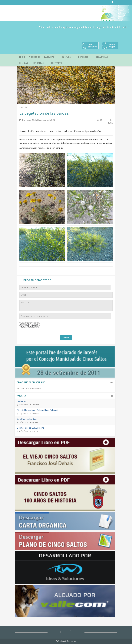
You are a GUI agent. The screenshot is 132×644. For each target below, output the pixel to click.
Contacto (57, 63)
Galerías (23, 63)
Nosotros (35, 57)
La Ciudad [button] (51, 57)
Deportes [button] (85, 57)
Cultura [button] (68, 57)
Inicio (22, 57)
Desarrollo (102, 57)
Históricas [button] (39, 63)
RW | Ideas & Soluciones (66, 641)
